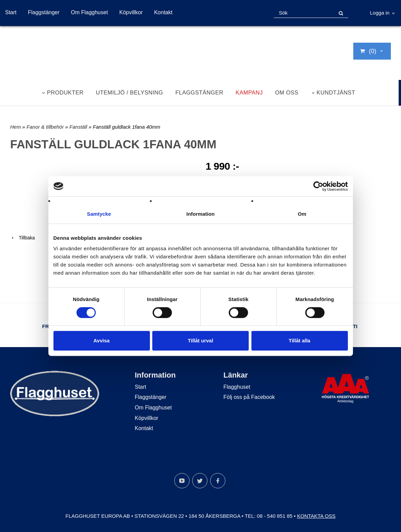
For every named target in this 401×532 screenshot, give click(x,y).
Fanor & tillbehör (46, 127)
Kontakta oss (316, 516)
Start (11, 12)
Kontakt (163, 12)
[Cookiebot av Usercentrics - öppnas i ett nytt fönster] (318, 186)
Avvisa (102, 341)
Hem (16, 127)
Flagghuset (237, 387)
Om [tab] (302, 214)
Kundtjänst (336, 92)
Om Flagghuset (89, 12)
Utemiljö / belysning (129, 92)
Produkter (65, 92)
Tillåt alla (299, 341)
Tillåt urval (200, 341)
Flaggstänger (43, 12)
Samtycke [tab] (99, 214)
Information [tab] (201, 214)
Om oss (287, 92)
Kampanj (249, 92)
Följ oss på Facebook (249, 397)
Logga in (380, 13)
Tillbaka (23, 238)
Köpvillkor (131, 12)
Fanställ (79, 127)
